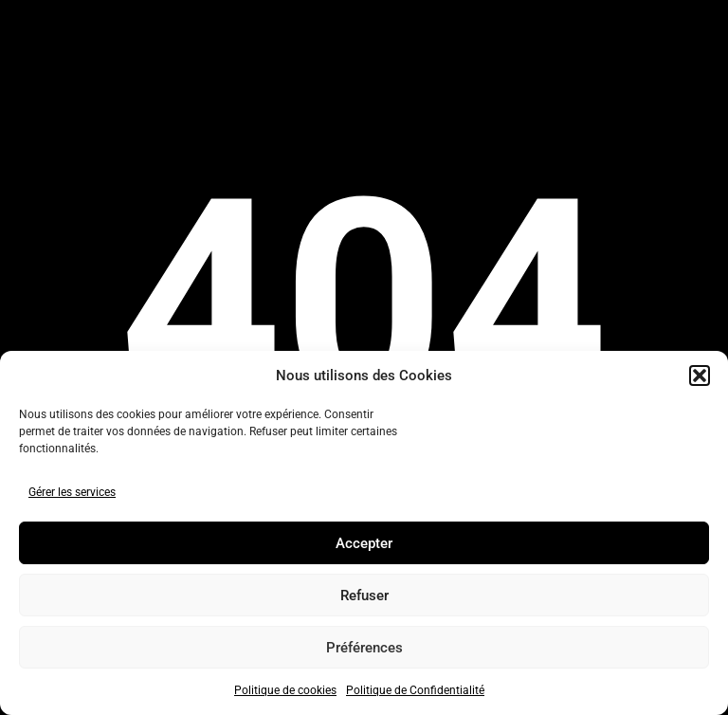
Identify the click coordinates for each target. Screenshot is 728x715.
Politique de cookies (285, 690)
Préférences (364, 648)
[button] (700, 376)
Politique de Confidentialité (415, 690)
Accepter (364, 543)
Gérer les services (72, 492)
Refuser (364, 596)
